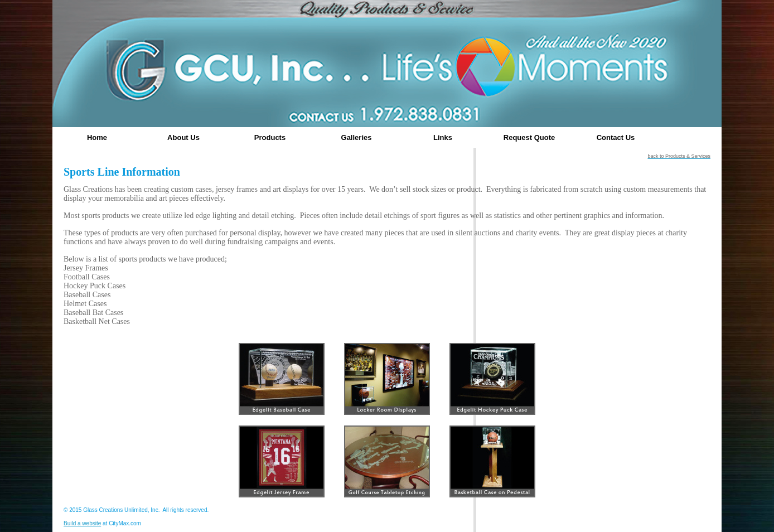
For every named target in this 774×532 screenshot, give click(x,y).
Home (97, 137)
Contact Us (616, 137)
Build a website (82, 523)
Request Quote (529, 137)
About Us (183, 137)
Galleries (357, 137)
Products (270, 137)
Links (443, 137)
